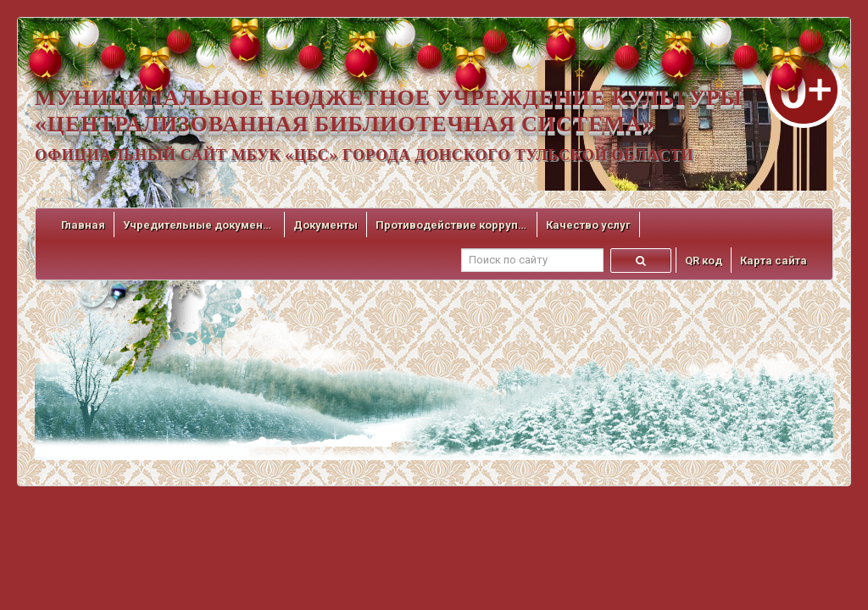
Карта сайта (773, 261)
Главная (83, 225)
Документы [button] (325, 225)
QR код (704, 261)
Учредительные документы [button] (199, 225)
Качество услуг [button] (588, 225)
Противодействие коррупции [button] (452, 225)
